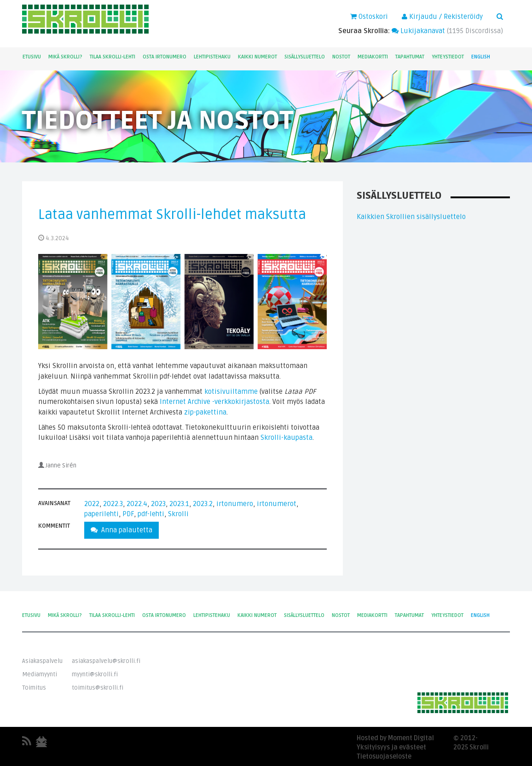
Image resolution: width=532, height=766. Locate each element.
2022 (92, 504)
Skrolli (178, 514)
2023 (158, 504)
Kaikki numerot (257, 57)
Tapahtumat (410, 57)
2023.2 (203, 504)
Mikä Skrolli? (65, 57)
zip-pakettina (205, 412)
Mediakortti (373, 57)
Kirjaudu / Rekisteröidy (442, 17)
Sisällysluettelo (305, 57)
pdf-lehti (151, 514)
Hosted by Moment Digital (395, 738)
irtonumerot (277, 504)
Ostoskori (369, 17)
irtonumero (235, 504)
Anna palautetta (121, 530)
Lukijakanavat (418, 31)
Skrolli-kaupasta (286, 438)
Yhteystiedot (448, 57)
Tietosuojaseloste (384, 757)
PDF (128, 514)
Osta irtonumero (165, 57)
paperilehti (101, 514)
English (481, 57)
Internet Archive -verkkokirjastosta (214, 402)
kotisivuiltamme (231, 392)
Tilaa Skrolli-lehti (113, 57)
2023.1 (179, 504)
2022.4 (137, 504)
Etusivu (32, 57)
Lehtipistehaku (212, 57)
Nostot (341, 57)
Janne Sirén (61, 466)
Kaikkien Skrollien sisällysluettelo (411, 217)
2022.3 (113, 504)
